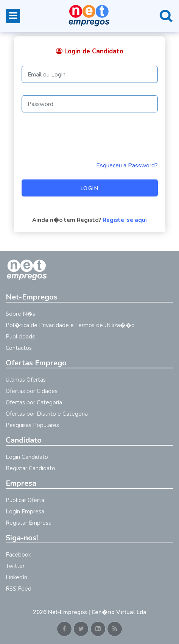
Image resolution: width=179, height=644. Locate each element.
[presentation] (79, 137)
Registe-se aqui (125, 220)
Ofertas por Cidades (32, 391)
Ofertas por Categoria (34, 402)
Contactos (19, 348)
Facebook (18, 555)
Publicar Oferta (25, 500)
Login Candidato (27, 457)
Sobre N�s (20, 314)
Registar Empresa (29, 523)
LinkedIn (16, 577)
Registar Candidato (30, 468)
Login (90, 188)
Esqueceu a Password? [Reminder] (127, 165)
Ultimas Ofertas (26, 380)
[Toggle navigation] (13, 16)
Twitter (15, 566)
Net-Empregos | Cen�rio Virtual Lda (97, 612)
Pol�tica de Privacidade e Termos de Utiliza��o (70, 325)
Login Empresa (25, 511)
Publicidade (21, 337)
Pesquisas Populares (32, 425)
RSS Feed (19, 589)
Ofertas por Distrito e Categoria (47, 414)
